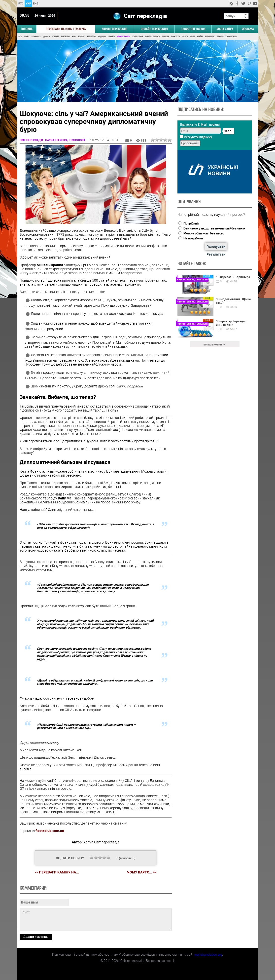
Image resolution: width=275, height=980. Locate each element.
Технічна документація (227, 37)
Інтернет (55, 37)
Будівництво (210, 37)
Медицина (102, 37)
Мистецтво (65, 37)
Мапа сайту (225, 29)
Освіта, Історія (137, 37)
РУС (21, 3)
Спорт (193, 37)
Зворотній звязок (193, 29)
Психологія (176, 37)
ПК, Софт (81, 37)
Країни (200, 37)
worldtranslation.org (208, 954)
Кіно (74, 37)
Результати (216, 254)
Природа (166, 37)
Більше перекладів (115, 29)
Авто (20, 37)
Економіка (36, 37)
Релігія (185, 37)
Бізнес (27, 37)
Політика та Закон (153, 37)
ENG (36, 3)
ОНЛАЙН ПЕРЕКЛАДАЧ (154, 29)
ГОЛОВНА (27, 29)
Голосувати (216, 246)
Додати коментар (36, 937)
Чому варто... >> (142, 872)
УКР (28, 3)
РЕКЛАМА (248, 29)
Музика (112, 37)
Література (91, 37)
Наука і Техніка (123, 37)
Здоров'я (46, 37)
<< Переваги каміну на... (57, 872)
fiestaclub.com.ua (50, 831)
